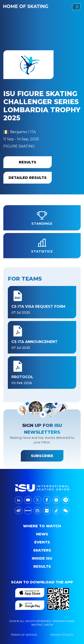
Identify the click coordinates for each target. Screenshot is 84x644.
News (42, 534)
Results (42, 566)
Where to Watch (42, 526)
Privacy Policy (62, 635)
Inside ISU (42, 558)
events (42, 542)
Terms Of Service (24, 635)
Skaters (42, 550)
